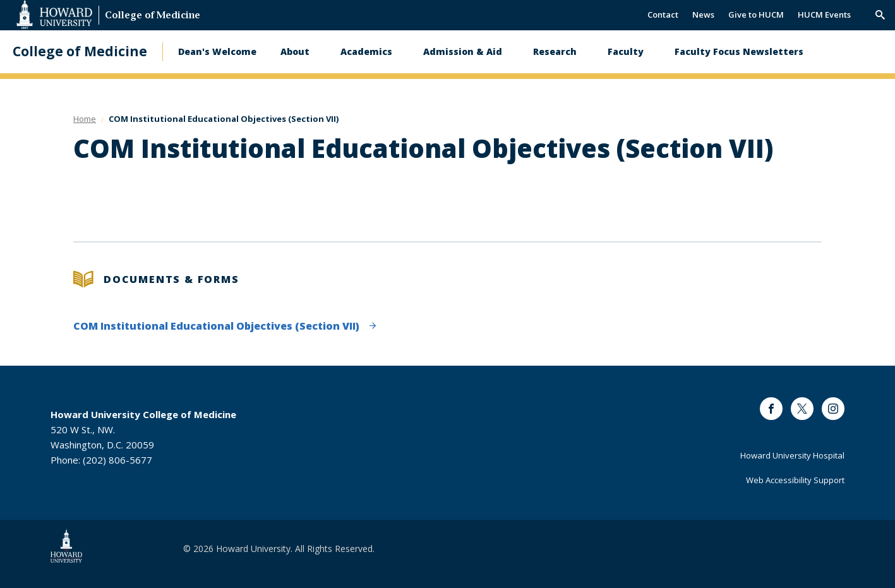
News (703, 15)
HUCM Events (824, 15)
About (295, 51)
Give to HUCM (756, 15)
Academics (366, 51)
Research (555, 51)
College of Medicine (153, 16)
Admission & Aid (463, 51)
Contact (663, 15)
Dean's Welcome (217, 51)
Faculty (626, 51)
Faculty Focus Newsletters (739, 51)
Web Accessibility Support (795, 480)
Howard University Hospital (792, 455)
